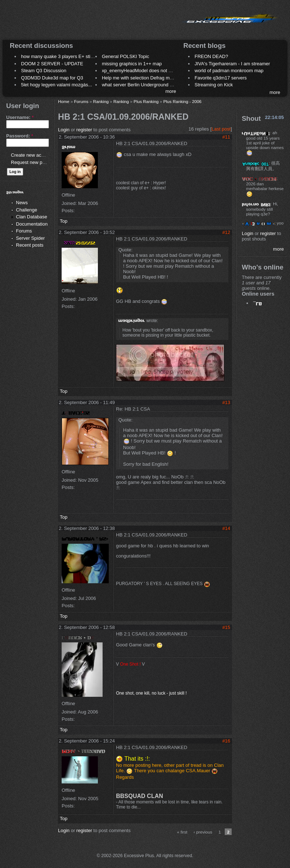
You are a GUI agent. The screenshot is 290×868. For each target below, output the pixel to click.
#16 (226, 741)
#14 (226, 528)
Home (64, 101)
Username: (20, 117)
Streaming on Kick (214, 85)
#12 (226, 232)
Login (64, 130)
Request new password (35, 162)
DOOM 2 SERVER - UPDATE (52, 64)
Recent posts (30, 245)
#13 (226, 402)
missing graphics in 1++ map (132, 64)
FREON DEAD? (211, 56)
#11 (226, 137)
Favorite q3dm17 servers (221, 78)
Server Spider (30, 238)
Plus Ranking (146, 101)
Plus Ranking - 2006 (182, 101)
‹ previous (203, 832)
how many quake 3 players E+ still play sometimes (74, 56)
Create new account (32, 155)
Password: (20, 136)
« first (182, 832)
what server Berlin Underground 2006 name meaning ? (159, 85)
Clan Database (32, 217)
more (171, 91)
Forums (24, 231)
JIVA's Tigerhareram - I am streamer (232, 64)
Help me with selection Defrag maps (140, 78)
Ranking (101, 101)
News (22, 203)
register (84, 130)
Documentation (32, 224)
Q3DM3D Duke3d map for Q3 (52, 78)
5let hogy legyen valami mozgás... (57, 85)
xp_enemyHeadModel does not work (140, 71)
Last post (221, 129)
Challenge (27, 210)
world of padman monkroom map (229, 71)
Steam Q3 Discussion (44, 71)
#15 (226, 627)
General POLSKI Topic (126, 56)
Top (64, 221)
